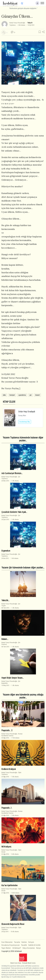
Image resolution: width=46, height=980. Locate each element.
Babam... (5, 639)
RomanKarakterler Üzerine (12, 735)
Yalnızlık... (6, 600)
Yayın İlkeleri (6, 948)
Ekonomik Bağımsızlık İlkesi (13, 924)
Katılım (24, 942)
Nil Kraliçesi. (7, 847)
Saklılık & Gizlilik (34, 945)
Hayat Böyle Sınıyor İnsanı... (13, 678)
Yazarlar (17, 942)
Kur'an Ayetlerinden (10, 885)
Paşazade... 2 (7, 730)
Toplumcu (13, 25)
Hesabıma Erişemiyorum (11, 945)
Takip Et (30, 23)
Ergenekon (6, 551)
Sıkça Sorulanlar (29, 948)
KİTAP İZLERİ (9, 402)
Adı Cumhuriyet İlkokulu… (12, 473)
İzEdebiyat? (17, 948)
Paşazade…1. (7, 808)
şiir (31, 395)
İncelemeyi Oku (25, 422)
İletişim (31, 942)
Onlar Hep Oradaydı (27, 412)
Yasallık (24, 945)
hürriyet (12, 395)
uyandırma (22, 395)
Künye (39, 948)
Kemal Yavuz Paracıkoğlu (17, 23)
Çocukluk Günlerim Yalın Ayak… (14, 512)
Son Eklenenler (7, 942)
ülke (4, 395)
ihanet (37, 395)
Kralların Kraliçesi (9, 769)
